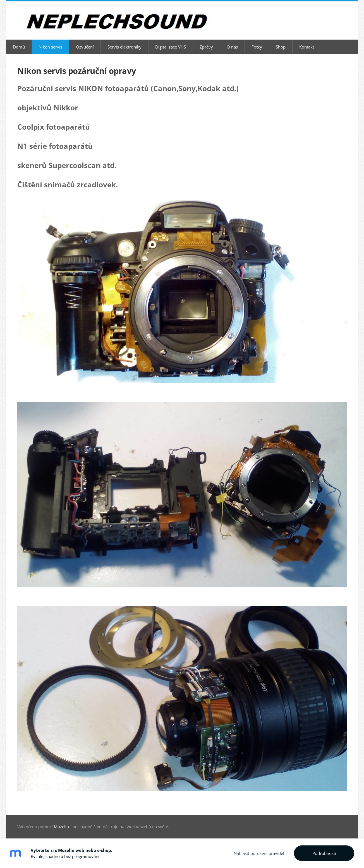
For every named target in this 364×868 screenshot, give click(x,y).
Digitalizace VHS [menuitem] (171, 47)
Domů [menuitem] (19, 47)
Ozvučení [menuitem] (85, 47)
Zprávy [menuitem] (206, 47)
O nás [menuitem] (232, 47)
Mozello (61, 826)
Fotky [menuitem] (257, 47)
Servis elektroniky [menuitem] (124, 47)
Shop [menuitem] (281, 47)
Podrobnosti (324, 853)
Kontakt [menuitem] (307, 47)
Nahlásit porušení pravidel (259, 853)
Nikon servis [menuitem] (50, 47)
